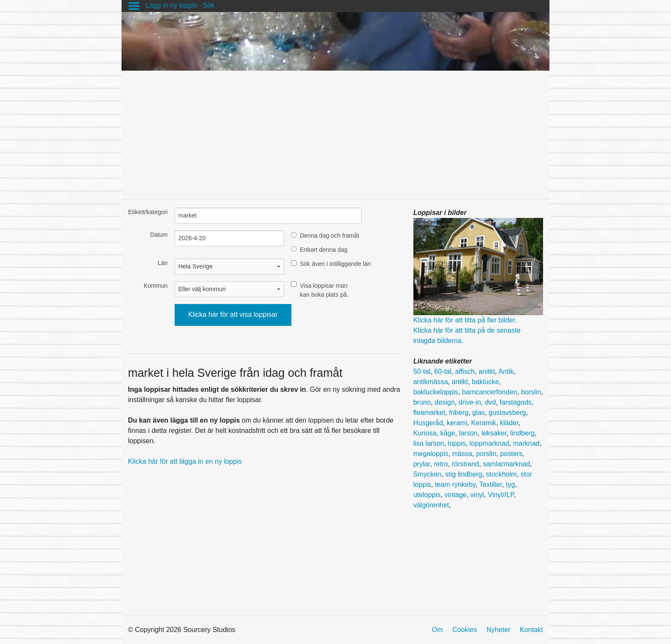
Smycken (428, 474)
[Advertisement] (335, 131)
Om (437, 630)
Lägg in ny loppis (171, 5)
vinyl (477, 495)
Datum (159, 235)
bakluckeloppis (436, 392)
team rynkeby (455, 484)
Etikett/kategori (148, 212)
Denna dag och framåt (330, 236)
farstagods (516, 402)
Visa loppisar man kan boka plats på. (324, 290)
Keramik (484, 423)
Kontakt (531, 630)
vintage (456, 495)
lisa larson (429, 443)
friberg (459, 413)
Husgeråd (428, 423)
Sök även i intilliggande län (335, 264)
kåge (448, 433)
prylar (422, 464)
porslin (486, 454)
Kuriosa (425, 433)
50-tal (422, 371)
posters (511, 454)
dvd (490, 402)
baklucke (485, 382)
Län (162, 263)
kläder (509, 423)
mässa (462, 454)
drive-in (470, 402)
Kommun (156, 286)
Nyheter (499, 630)
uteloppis (427, 495)
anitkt (487, 371)
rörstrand (465, 464)
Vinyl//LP (501, 495)
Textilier (491, 484)
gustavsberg (507, 413)
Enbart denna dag (324, 250)
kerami (457, 423)
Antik (506, 371)
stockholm (502, 474)
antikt (460, 382)
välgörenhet (431, 505)
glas (479, 413)
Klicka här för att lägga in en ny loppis (185, 461)
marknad (526, 443)
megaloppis (431, 454)
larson (468, 433)
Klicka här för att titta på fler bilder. (465, 320)
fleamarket (429, 413)
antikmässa (431, 382)
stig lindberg (463, 474)
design (444, 402)
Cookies (465, 630)
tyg (510, 484)
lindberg (522, 433)
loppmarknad (489, 443)
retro (441, 464)
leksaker (494, 433)
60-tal (443, 371)
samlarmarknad (506, 464)
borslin (531, 392)
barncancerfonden (490, 392)
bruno (422, 402)
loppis (457, 443)
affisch (465, 371)
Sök (209, 5)
